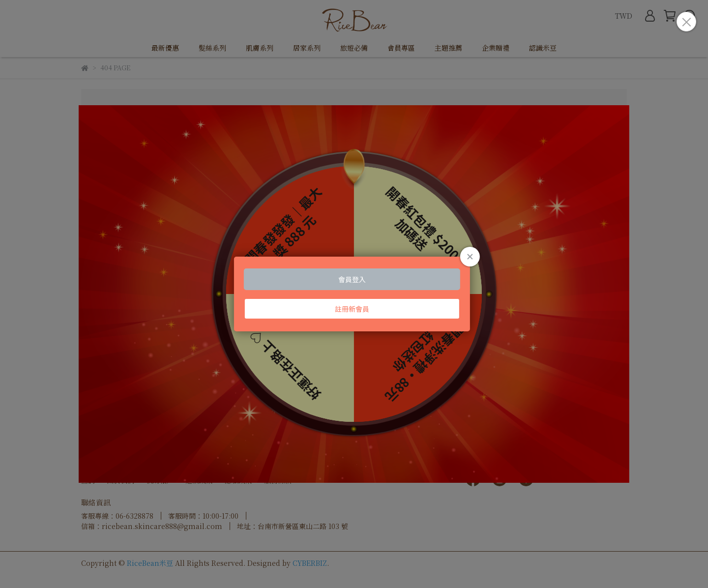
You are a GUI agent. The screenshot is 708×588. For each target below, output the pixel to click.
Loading (354, 294)
